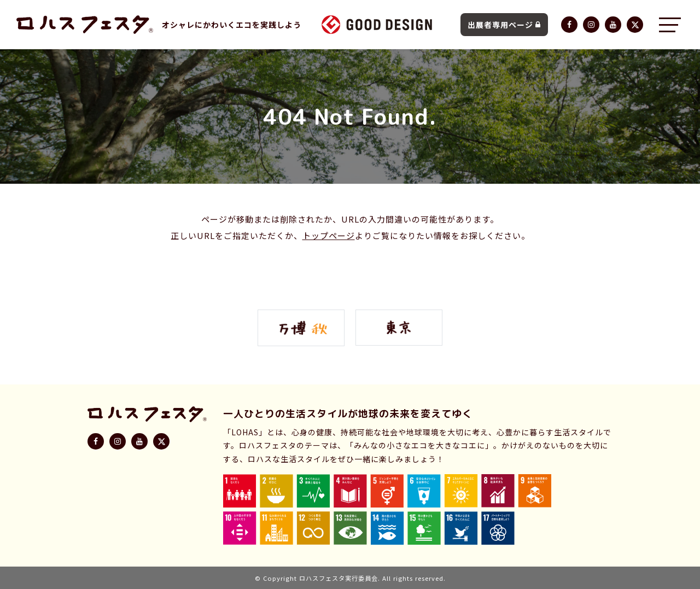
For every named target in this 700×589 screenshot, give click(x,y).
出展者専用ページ (504, 25)
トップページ (329, 235)
